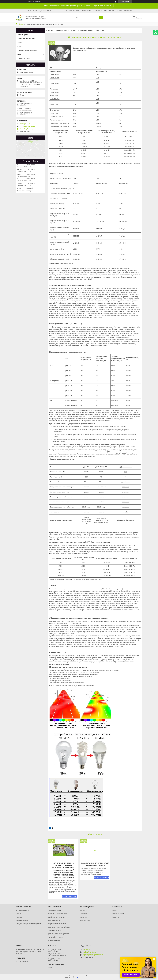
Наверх (115, 910)
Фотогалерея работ (23, 910)
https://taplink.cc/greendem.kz (31, 129)
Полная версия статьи (70, 896)
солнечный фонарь (55, 910)
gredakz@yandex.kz (28, 126)
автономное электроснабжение (59, 927)
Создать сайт (31, 2)
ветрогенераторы (54, 920)
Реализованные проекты (26, 39)
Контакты (100, 30)
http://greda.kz (25, 124)
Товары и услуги (62, 30)
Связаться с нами (118, 914)
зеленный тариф (54, 940)
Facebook (83, 910)
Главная (50, 30)
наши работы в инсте (55, 937)
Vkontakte (83, 914)
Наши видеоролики (23, 920)
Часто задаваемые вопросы (27, 51)
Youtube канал (85, 920)
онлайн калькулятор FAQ (57, 917)
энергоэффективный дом (57, 924)
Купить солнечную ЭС (103, 6)
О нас (73, 30)
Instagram (83, 917)
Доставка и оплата (86, 30)
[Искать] (101, 17)
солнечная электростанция (57, 914)
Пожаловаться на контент (85, 978)
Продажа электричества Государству (29, 924)
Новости (20, 43)
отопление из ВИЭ (54, 930)
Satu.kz (88, 976)
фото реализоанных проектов (58, 934)
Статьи (21, 24)
